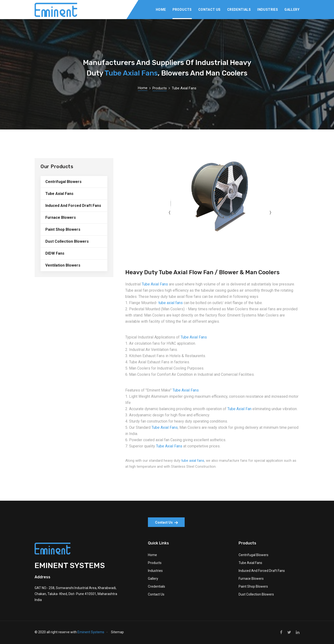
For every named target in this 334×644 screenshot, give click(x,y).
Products (182, 10)
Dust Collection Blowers (67, 241)
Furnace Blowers (61, 217)
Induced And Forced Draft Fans (73, 206)
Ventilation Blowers (63, 265)
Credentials (239, 10)
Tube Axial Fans (131, 73)
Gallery (292, 10)
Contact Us (209, 10)
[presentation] (169, 213)
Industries (268, 10)
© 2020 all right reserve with (69, 632)
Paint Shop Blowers (63, 229)
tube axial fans (171, 303)
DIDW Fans (55, 253)
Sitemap (117, 632)
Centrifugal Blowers (63, 182)
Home (161, 10)
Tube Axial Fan (239, 409)
